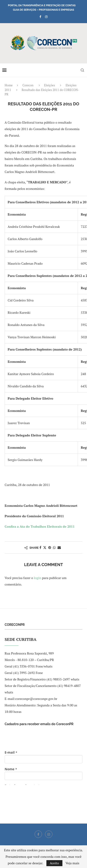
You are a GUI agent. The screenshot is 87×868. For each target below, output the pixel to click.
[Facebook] (40, 17)
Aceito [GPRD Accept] (55, 863)
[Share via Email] (59, 547)
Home (9, 85)
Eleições (50, 85)
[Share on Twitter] (45, 547)
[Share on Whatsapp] (54, 547)
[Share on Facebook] (40, 547)
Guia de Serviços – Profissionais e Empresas (44, 10)
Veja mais (72, 863)
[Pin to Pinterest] (50, 547)
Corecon (28, 85)
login (38, 578)
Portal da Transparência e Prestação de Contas (42, 5)
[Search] (82, 70)
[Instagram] (46, 17)
